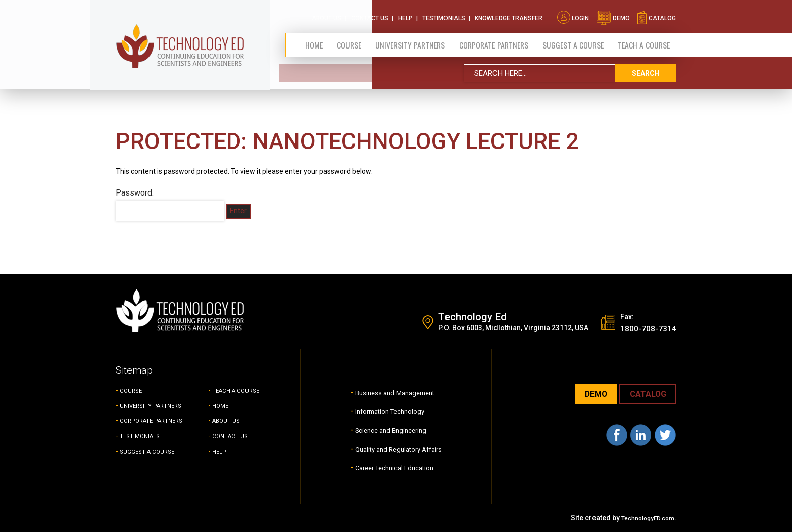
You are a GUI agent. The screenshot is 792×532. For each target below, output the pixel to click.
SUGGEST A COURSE (573, 42)
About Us (327, 15)
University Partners (407, 42)
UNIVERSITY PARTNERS (158, 405)
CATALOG (645, 394)
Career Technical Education (394, 467)
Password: (170, 205)
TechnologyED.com (642, 518)
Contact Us (370, 15)
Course (346, 42)
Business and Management (394, 392)
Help (405, 15)
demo (613, 15)
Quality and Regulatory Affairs (399, 448)
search (646, 70)
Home (313, 42)
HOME (222, 405)
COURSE (133, 390)
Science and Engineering (389, 430)
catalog (656, 15)
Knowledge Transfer (509, 15)
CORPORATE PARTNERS (492, 42)
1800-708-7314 (642, 328)
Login (573, 15)
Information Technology (387, 410)
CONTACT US (234, 436)
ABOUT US (229, 420)
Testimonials (444, 15)
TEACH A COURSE (644, 42)
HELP (220, 451)
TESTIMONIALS (144, 436)
